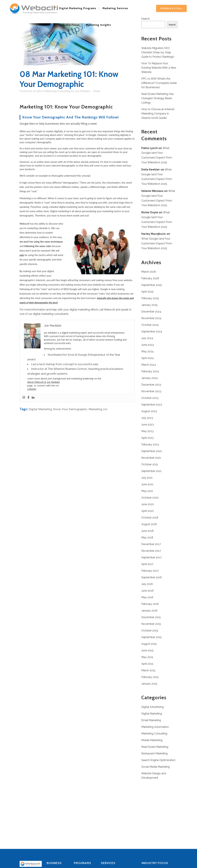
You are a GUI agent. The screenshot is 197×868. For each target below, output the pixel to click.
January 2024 (150, 378)
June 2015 (147, 650)
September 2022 (152, 451)
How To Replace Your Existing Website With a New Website (159, 68)
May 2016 (147, 597)
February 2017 (150, 571)
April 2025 (147, 292)
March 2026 (149, 272)
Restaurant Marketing (154, 753)
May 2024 (147, 351)
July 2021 (147, 478)
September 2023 (152, 405)
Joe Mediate (83, 91)
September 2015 (151, 637)
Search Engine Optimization (158, 760)
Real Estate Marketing (155, 747)
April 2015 (147, 664)
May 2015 (147, 657)
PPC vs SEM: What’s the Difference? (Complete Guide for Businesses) (159, 83)
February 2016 (150, 604)
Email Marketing (151, 720)
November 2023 (151, 391)
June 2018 (147, 531)
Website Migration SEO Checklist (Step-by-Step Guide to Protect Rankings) (158, 52)
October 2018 (150, 518)
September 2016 (152, 577)
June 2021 (147, 484)
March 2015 (148, 670)
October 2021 (150, 464)
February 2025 (150, 298)
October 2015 (150, 631)
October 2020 (150, 498)
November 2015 (151, 624)
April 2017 (147, 564)
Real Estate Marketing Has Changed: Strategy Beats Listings (158, 98)
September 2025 (152, 285)
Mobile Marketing (152, 740)
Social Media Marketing (156, 767)
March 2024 (149, 365)
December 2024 (151, 312)
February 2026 (150, 278)
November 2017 (151, 551)
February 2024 (150, 371)
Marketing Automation (155, 727)
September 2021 (151, 471)
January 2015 (149, 684)
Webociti (25, 224)
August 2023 (149, 411)
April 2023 (147, 438)
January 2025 (149, 305)
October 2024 (150, 325)
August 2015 (149, 644)
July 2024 (147, 338)
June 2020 (148, 504)
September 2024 (152, 332)
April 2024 (148, 358)
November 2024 (151, 318)
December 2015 (151, 617)
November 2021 (151, 458)
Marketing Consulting (57, 91)
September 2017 (151, 557)
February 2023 (150, 444)
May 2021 (147, 491)
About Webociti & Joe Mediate (44, 382)
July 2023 (147, 418)
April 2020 (148, 511)
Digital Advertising (152, 707)
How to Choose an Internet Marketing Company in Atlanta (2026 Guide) (158, 114)
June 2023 (148, 425)
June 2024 (148, 345)
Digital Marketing (40, 409)
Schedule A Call (171, 8)
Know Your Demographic (70, 409)
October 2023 (150, 398)
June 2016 (147, 591)
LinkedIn (32, 389)
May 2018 (147, 537)
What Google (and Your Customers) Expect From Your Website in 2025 (157, 243)
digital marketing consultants (51, 314)
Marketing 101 (98, 409)
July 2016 (147, 584)
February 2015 (150, 677)
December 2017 (151, 544)
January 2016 (149, 611)
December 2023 (151, 385)
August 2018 (149, 524)
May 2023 (147, 431)
